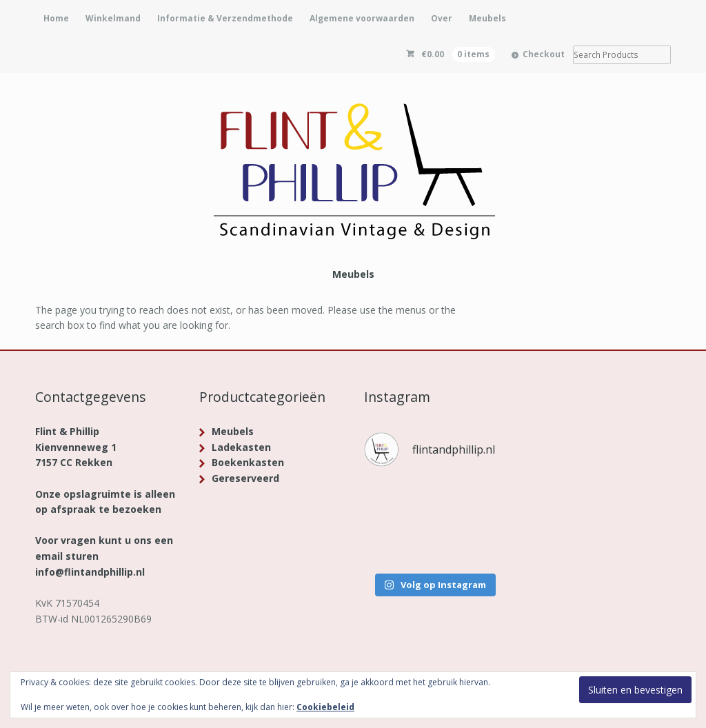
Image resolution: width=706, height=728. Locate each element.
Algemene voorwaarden (362, 18)
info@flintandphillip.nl (90, 572)
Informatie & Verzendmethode (225, 18)
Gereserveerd (245, 478)
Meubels (487, 18)
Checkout (544, 54)
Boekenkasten (248, 462)
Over (442, 18)
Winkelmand (113, 18)
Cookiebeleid (325, 707)
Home (56, 18)
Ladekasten (241, 447)
